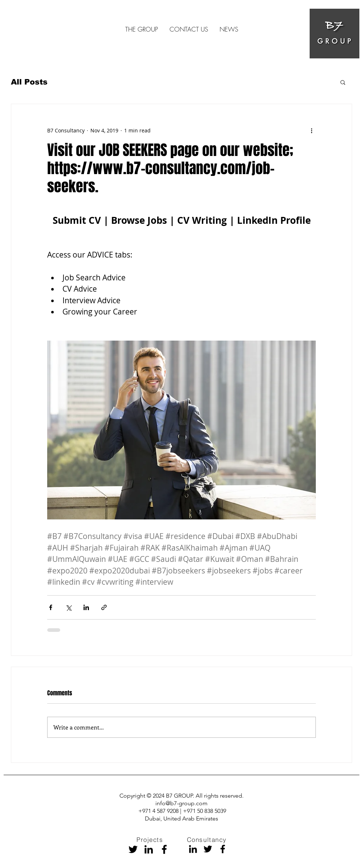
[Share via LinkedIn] (86, 607)
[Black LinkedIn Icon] (149, 849)
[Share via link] (104, 607)
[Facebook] (164, 849)
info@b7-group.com (181, 803)
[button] (343, 82)
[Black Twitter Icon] (133, 849)
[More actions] (311, 130)
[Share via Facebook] (51, 607)
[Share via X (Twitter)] (68, 607)
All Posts (29, 82)
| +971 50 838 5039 (203, 811)
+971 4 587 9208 (159, 811)
